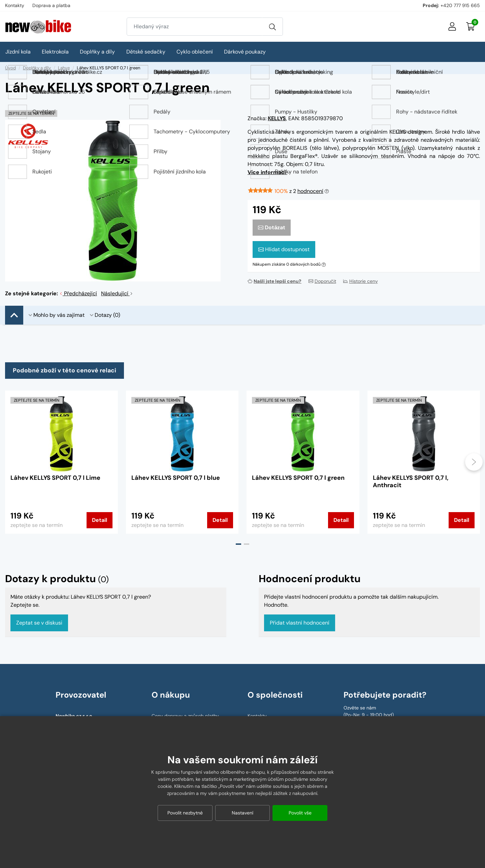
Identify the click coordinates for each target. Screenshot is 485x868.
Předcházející (78, 293)
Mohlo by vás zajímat (57, 315)
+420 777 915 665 (460, 5)
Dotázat (272, 227)
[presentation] (474, 463)
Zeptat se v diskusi (39, 623)
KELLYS (277, 118)
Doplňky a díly (37, 68)
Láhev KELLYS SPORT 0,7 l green (298, 478)
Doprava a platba (51, 5)
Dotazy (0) (105, 315)
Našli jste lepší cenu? (274, 281)
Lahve (64, 68)
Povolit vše (300, 813)
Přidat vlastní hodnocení (300, 623)
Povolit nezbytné (185, 813)
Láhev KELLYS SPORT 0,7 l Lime (55, 478)
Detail (100, 521)
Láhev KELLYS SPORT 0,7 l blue (176, 478)
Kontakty (15, 5)
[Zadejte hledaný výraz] (195, 27)
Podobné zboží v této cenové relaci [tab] (65, 371)
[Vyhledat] (272, 27)
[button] (238, 545)
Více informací (269, 172)
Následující (117, 293)
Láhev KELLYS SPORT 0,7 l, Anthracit (411, 482)
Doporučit (322, 281)
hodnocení (310, 191)
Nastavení (243, 813)
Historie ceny (361, 281)
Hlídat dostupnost (284, 249)
